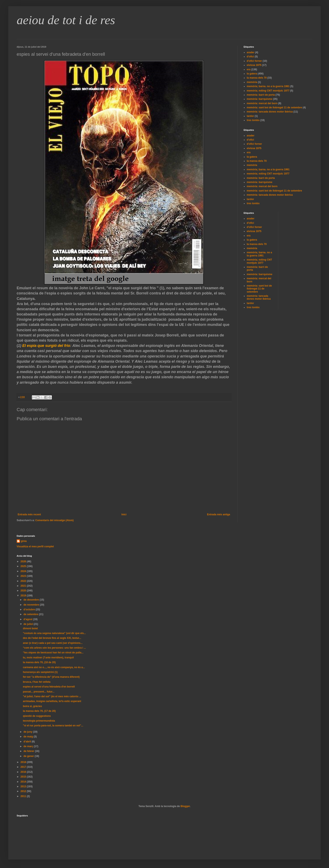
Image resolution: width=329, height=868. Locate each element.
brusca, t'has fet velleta (37, 682)
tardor (250, 116)
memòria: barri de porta (261, 95)
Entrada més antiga (219, 514)
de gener (29, 756)
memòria (252, 82)
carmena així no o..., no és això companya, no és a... (54, 667)
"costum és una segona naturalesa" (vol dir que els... (54, 633)
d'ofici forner (254, 61)
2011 (24, 796)
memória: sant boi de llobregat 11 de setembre (274, 108)
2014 (24, 782)
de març (29, 746)
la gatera (252, 74)
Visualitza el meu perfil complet (35, 547)
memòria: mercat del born (262, 103)
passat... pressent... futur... (39, 692)
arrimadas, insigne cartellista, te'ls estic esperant (52, 701)
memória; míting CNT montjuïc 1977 (268, 91)
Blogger (185, 806)
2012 (24, 791)
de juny (28, 732)
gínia (24, 541)
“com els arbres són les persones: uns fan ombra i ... (54, 648)
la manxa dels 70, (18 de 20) (39, 662)
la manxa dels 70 (257, 78)
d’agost (28, 619)
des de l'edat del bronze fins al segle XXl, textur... (52, 638)
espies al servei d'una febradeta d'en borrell (49, 687)
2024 (24, 571)
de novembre (32, 605)
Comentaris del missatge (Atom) (55, 520)
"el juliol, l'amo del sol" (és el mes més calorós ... (52, 696)
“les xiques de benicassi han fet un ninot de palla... (53, 653)
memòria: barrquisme (260, 99)
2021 (24, 586)
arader (251, 52)
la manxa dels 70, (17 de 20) (39, 711)
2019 (24, 596)
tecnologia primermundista (39, 721)
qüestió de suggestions (37, 716)
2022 (24, 581)
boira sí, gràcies (32, 706)
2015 (24, 777)
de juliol (29, 624)
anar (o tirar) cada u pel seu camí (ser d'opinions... (53, 643)
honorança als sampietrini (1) (40, 672)
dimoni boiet (30, 628)
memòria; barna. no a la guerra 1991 (268, 86)
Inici (124, 514)
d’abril (28, 742)
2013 (24, 786)
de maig (29, 737)
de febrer (29, 751)
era (249, 69)
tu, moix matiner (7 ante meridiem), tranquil (48, 658)
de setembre (31, 614)
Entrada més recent (29, 514)
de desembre (32, 600)
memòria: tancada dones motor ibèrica (270, 112)
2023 (24, 576)
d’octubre (30, 610)
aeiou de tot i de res (66, 20)
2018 (24, 762)
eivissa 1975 (254, 65)
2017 (24, 767)
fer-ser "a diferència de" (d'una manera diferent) (51, 677)
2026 (24, 561)
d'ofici (250, 57)
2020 (24, 591)
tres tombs (253, 120)
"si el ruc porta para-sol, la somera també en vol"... (53, 726)
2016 (24, 772)
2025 (24, 566)
